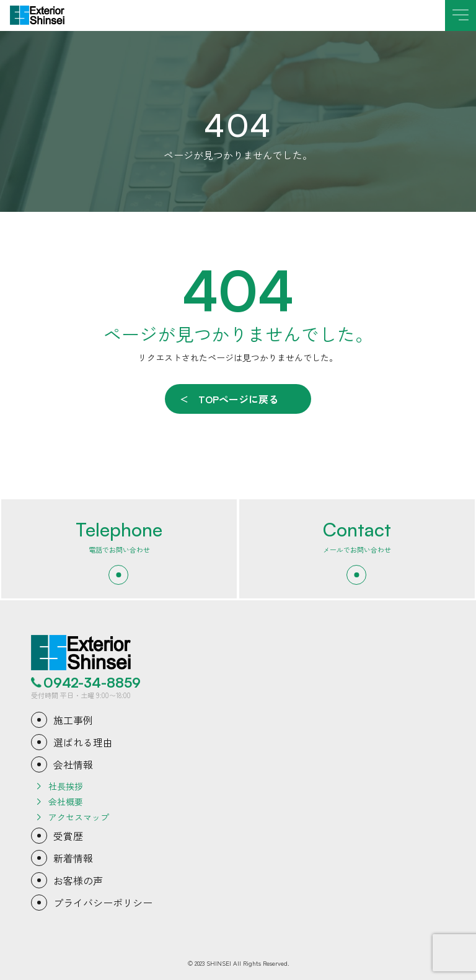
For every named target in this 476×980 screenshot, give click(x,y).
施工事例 (73, 720)
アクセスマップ (79, 817)
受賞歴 (68, 836)
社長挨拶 (66, 786)
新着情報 (73, 858)
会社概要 (66, 802)
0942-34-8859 (92, 683)
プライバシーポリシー (103, 903)
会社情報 (73, 764)
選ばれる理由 (83, 742)
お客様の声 (78, 880)
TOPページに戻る (238, 399)
